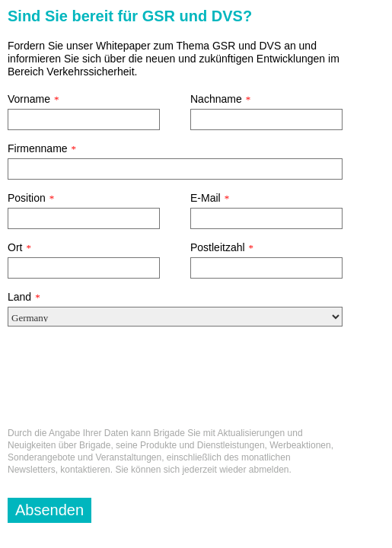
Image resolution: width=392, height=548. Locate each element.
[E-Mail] (266, 218)
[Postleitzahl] (266, 268)
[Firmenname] (175, 169)
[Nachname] (266, 119)
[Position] (84, 218)
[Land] (175, 317)
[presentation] (123, 383)
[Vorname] (84, 119)
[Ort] (84, 268)
